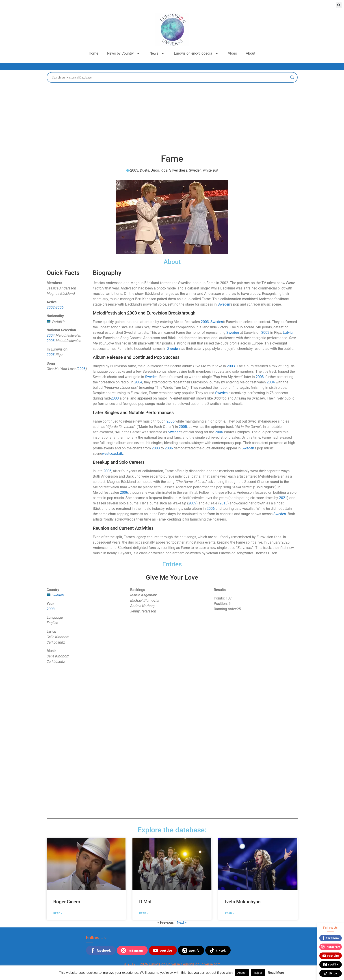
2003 (134, 170)
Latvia (288, 333)
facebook (101, 950)
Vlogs (232, 53)
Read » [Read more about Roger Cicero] (58, 913)
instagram (132, 950)
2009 (192, 503)
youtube (163, 950)
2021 (283, 498)
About (251, 53)
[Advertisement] (172, 116)
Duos (155, 170)
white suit (211, 170)
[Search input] (170, 77)
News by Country (124, 53)
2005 (171, 421)
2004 (51, 335)
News (157, 53)
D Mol (145, 902)
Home (93, 53)
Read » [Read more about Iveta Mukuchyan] (229, 913)
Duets (144, 170)
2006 (60, 307)
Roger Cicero (67, 902)
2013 (223, 503)
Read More (276, 973)
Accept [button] (242, 973)
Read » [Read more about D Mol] (144, 913)
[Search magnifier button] (292, 77)
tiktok (218, 950)
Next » (182, 922)
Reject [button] (258, 973)
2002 (51, 307)
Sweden (195, 170)
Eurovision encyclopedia (196, 53)
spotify (191, 950)
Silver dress (178, 170)
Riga (164, 170)
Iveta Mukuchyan (243, 902)
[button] (339, 5)
